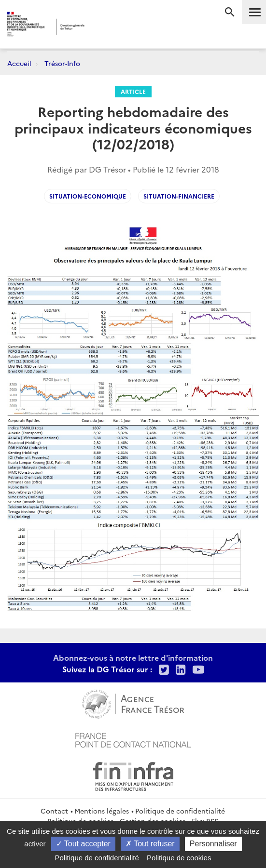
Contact (54, 811)
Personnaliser (213, 844)
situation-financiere (179, 196)
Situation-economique (88, 196)
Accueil (19, 63)
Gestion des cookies (153, 821)
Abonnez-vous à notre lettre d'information (133, 657)
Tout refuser (150, 844)
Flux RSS (205, 821)
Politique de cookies (80, 821)
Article (133, 91)
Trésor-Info (62, 63)
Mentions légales (102, 811)
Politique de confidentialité (180, 811)
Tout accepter (83, 844)
